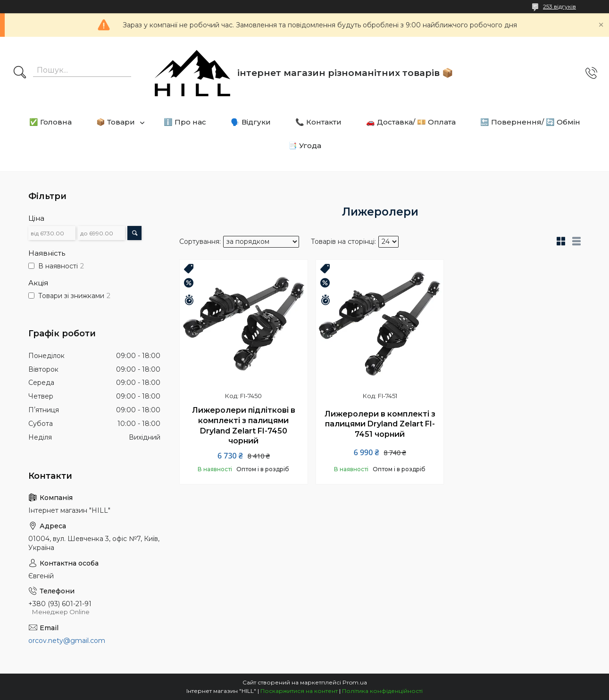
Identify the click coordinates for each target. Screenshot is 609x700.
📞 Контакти (318, 122)
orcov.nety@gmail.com (67, 641)
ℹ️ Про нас (185, 122)
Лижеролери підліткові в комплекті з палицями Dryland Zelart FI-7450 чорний (244, 425)
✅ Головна (50, 122)
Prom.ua (355, 682)
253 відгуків (559, 6)
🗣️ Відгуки (251, 122)
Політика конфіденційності (382, 691)
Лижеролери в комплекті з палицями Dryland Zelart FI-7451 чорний (380, 424)
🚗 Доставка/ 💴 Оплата (411, 122)
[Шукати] (20, 73)
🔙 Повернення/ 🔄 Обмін (530, 122)
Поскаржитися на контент (299, 691)
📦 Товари (116, 122)
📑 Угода (305, 146)
